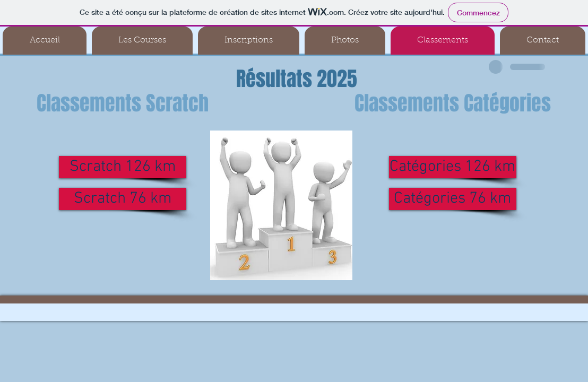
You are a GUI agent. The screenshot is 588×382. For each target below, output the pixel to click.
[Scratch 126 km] (123, 167)
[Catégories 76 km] (453, 199)
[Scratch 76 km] (123, 199)
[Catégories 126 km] (453, 167)
